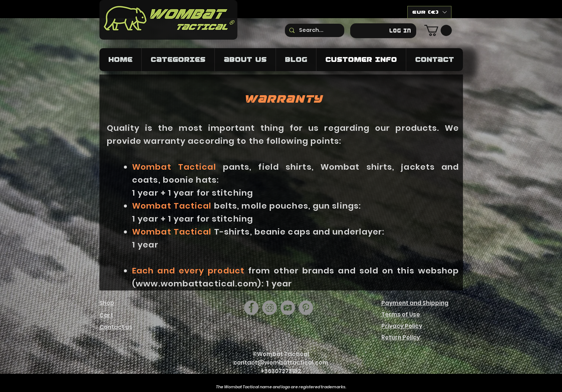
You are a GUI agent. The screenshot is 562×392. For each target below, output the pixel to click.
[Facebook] (251, 308)
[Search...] (314, 30)
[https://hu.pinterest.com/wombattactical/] (306, 308)
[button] (429, 12)
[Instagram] (270, 308)
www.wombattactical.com (197, 284)
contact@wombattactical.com (281, 363)
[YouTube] (288, 308)
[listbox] (429, 12)
